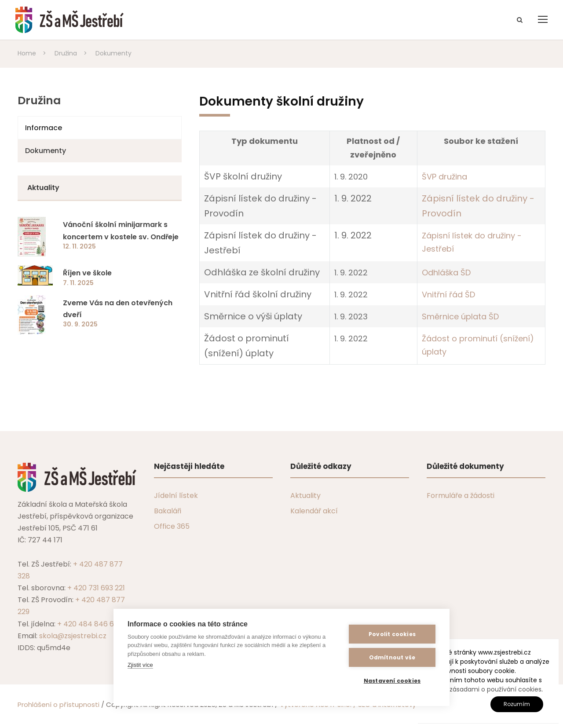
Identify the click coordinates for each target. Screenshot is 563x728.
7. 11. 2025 (78, 283)
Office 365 (172, 526)
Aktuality (305, 496)
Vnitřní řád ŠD (448, 294)
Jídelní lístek (176, 496)
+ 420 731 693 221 (96, 588)
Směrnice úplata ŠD (460, 316)
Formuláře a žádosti (461, 496)
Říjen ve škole (87, 273)
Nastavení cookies (392, 681)
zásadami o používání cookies (495, 689)
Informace (44, 128)
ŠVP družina (444, 177)
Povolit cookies (392, 634)
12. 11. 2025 (79, 246)
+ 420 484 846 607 (90, 624)
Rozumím (517, 704)
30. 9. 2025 (80, 324)
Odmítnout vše (392, 657)
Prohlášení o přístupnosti (58, 704)
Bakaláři (168, 511)
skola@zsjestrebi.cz (73, 636)
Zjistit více (140, 665)
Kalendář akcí (314, 511)
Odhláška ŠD (446, 273)
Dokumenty (46, 151)
